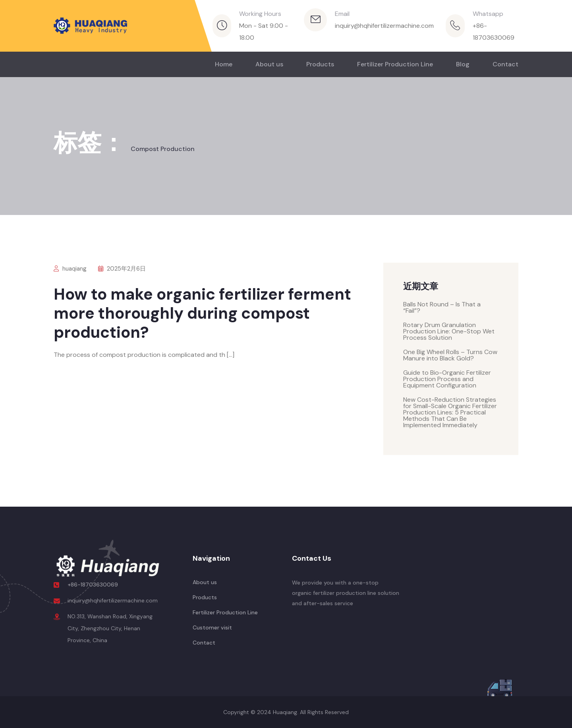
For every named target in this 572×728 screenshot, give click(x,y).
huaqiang (70, 269)
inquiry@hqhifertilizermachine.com (384, 26)
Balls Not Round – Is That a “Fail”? (442, 307)
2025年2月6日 (122, 269)
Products (320, 64)
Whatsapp (488, 14)
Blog (463, 64)
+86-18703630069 (93, 585)
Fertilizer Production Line (395, 64)
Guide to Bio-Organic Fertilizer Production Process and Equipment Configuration (447, 379)
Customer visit (212, 627)
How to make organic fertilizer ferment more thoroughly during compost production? (202, 313)
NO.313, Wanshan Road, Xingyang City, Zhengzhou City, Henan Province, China (110, 629)
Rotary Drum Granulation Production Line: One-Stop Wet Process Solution (449, 331)
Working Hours (260, 14)
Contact (505, 64)
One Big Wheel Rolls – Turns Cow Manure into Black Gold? (450, 355)
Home (224, 64)
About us (269, 64)
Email (342, 14)
